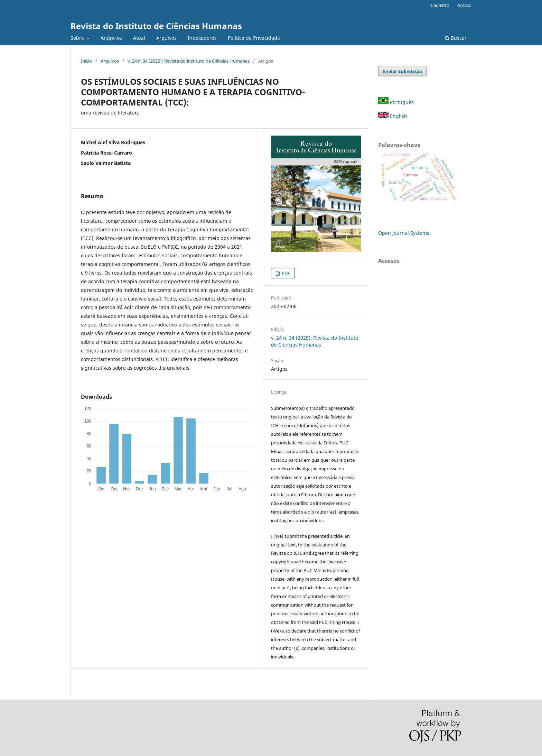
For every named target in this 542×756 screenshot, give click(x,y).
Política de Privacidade (254, 38)
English (393, 116)
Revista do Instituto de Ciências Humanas (156, 26)
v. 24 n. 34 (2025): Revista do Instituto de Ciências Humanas (189, 61)
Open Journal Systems (404, 233)
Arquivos (166, 38)
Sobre (78, 38)
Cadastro (440, 5)
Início (86, 61)
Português (397, 102)
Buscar (456, 38)
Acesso (464, 5)
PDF (285, 273)
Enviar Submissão (403, 71)
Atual (139, 38)
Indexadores (202, 38)
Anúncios (111, 38)
